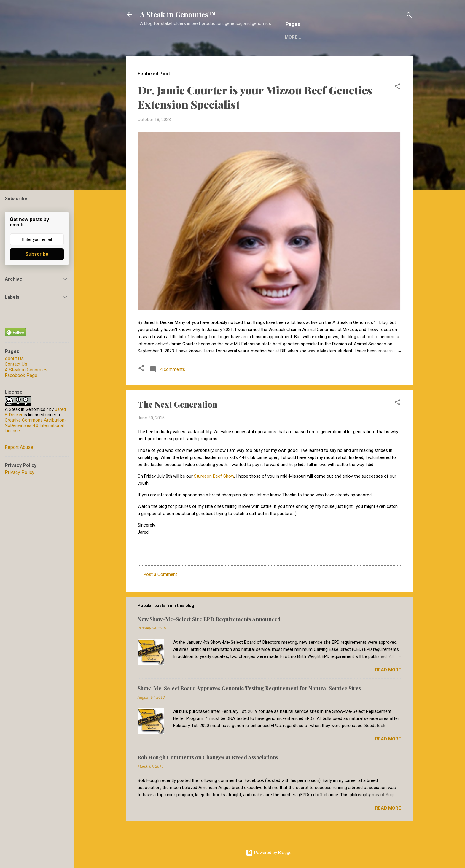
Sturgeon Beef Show (214, 495)
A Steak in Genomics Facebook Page (26, 373)
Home (151, 55)
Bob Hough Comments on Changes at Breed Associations (208, 776)
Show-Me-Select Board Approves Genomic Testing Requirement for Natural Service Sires (249, 707)
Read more (388, 688)
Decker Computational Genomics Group (324, 55)
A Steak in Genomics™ (178, 14)
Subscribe (37, 254)
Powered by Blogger (269, 853)
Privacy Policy (20, 472)
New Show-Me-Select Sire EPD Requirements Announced (209, 638)
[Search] (409, 16)
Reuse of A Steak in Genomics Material (216, 55)
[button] (397, 106)
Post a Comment (160, 593)
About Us (14, 359)
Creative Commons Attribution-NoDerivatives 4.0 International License (35, 425)
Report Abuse (19, 447)
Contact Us (16, 364)
